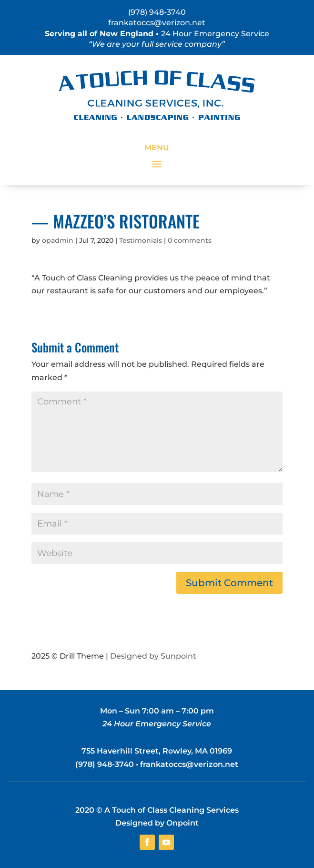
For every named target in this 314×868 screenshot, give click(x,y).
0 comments (190, 240)
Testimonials (141, 240)
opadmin (58, 240)
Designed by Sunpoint (153, 656)
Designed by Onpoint (157, 823)
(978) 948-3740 (157, 12)
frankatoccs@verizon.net (157, 23)
